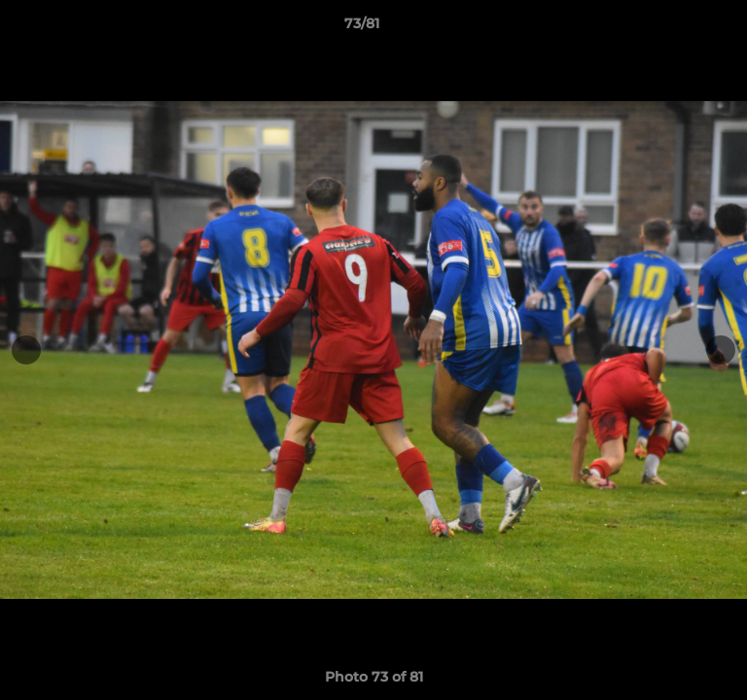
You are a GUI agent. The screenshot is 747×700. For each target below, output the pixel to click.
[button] (677, 28)
